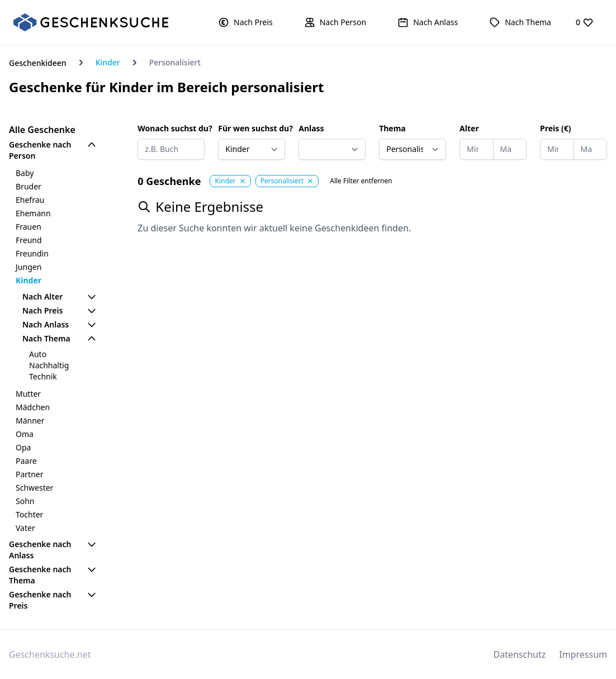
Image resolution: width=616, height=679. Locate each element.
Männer (30, 421)
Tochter (29, 514)
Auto (38, 354)
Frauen (29, 227)
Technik (43, 376)
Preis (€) (555, 128)
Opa (23, 447)
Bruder (29, 186)
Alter (469, 128)
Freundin (32, 253)
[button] (245, 22)
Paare (26, 461)
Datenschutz (520, 654)
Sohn (25, 501)
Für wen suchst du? (252, 128)
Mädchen (33, 407)
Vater (25, 528)
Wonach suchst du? (171, 128)
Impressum (583, 654)
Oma (25, 434)
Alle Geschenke (42, 130)
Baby (25, 173)
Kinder (108, 62)
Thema (392, 128)
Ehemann (33, 213)
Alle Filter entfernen (361, 181)
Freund (29, 240)
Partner (30, 474)
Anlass (311, 128)
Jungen (29, 267)
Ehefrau (30, 200)
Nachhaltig (49, 365)
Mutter (28, 394)
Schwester (34, 488)
